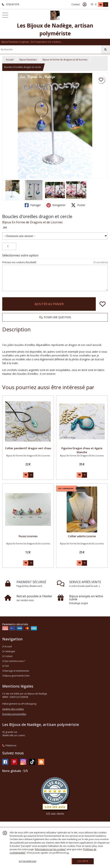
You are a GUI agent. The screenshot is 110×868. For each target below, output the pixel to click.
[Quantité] (9, 246)
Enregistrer (56, 205)
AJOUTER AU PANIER (49, 304)
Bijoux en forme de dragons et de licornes (65, 60)
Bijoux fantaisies (28, 60)
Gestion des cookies (13, 709)
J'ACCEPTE (83, 861)
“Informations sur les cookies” (50, 849)
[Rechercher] (106, 50)
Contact (76, 4)
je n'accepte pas (28, 861)
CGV (6, 666)
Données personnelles (14, 714)
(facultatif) (55, 262)
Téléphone (9, 745)
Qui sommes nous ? (14, 661)
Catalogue (9, 651)
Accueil (10, 60)
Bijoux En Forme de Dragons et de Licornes (32, 222)
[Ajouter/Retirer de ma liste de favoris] (103, 304)
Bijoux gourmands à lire (16, 676)
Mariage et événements (16, 671)
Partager (33, 205)
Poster (78, 205)
